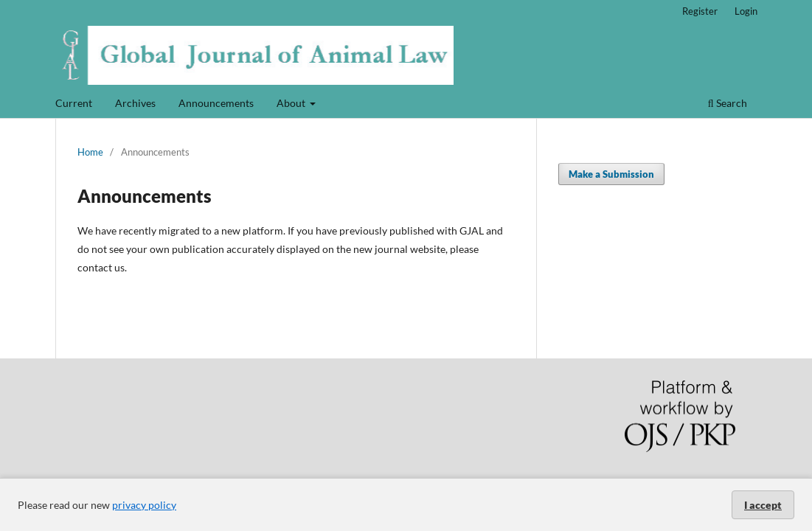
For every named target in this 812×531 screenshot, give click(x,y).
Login (746, 11)
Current (74, 103)
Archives (135, 103)
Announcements (216, 103)
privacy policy (144, 505)
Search (728, 103)
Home (90, 152)
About (292, 103)
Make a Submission (611, 174)
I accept (763, 505)
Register (700, 11)
